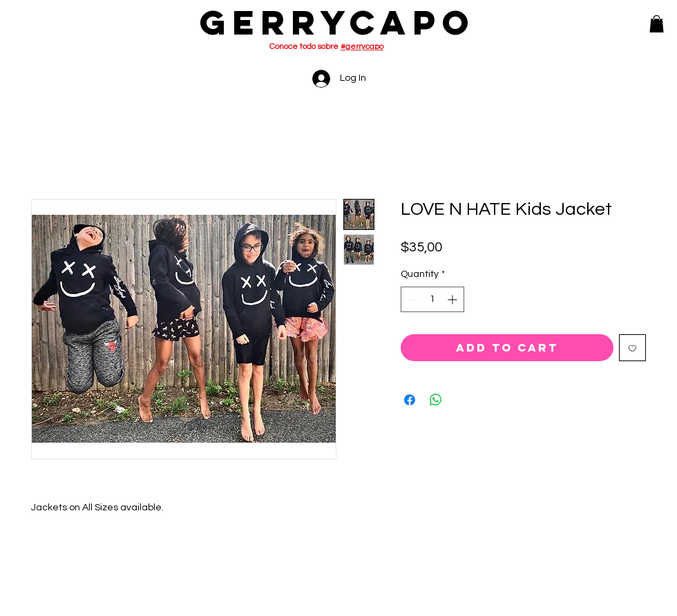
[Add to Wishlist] (632, 348)
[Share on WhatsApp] (436, 400)
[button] (657, 24)
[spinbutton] (432, 299)
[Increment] (454, 299)
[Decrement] (411, 299)
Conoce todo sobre (326, 47)
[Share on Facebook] (410, 400)
